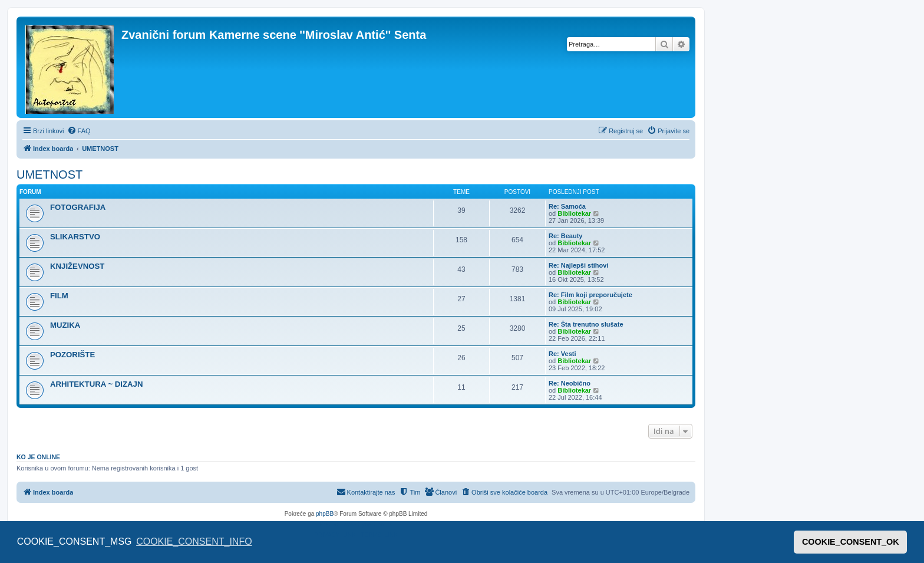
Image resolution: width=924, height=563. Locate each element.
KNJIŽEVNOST (77, 266)
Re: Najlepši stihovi (578, 265)
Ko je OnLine (38, 457)
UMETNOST (49, 175)
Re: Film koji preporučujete (590, 295)
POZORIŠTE (72, 355)
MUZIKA (65, 325)
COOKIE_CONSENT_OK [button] (851, 542)
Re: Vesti (562, 354)
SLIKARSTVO (75, 237)
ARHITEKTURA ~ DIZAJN (96, 384)
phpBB (325, 514)
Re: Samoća (567, 206)
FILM (59, 296)
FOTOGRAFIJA (78, 207)
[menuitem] (79, 131)
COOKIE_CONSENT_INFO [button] (194, 541)
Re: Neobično (570, 383)
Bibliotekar (574, 213)
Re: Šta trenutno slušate (586, 324)
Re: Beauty (565, 236)
